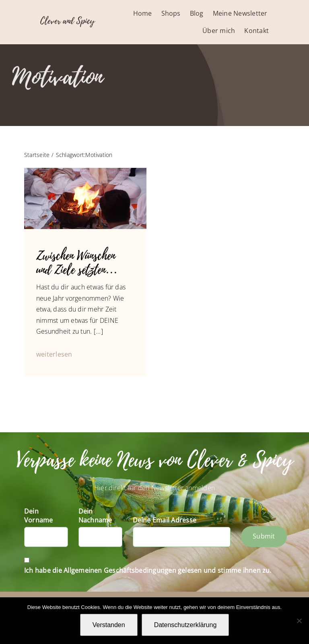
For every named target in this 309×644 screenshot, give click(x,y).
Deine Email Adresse (165, 520)
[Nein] (299, 621)
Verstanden (109, 625)
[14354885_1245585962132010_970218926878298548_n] (85, 171)
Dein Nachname (95, 516)
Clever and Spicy (67, 21)
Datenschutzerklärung (185, 625)
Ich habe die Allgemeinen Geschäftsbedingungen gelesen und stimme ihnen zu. (148, 570)
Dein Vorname (39, 516)
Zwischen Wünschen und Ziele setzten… (77, 263)
